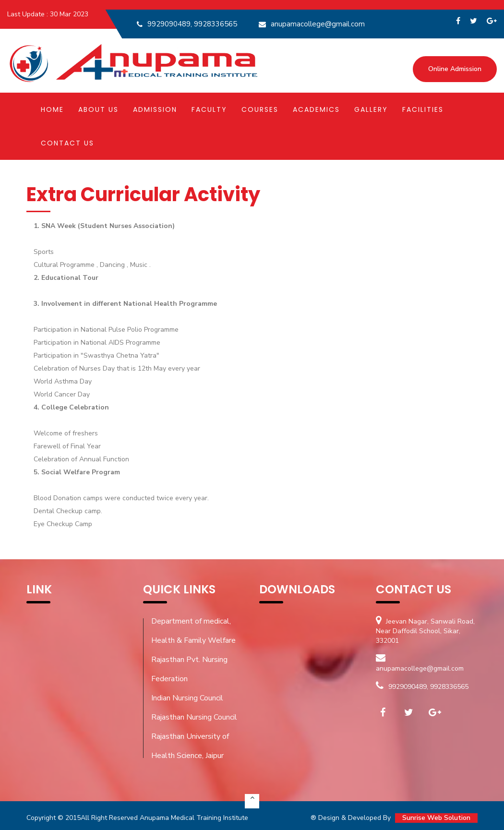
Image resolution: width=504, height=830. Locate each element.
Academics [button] (316, 110)
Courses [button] (260, 110)
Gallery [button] (371, 110)
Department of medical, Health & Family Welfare (193, 631)
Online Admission (455, 70)
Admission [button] (155, 110)
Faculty (209, 110)
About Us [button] (98, 110)
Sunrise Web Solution (436, 818)
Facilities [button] (423, 110)
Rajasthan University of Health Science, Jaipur (190, 746)
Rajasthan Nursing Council (194, 717)
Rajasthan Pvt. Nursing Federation (189, 669)
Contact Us (67, 144)
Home (52, 110)
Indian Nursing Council (187, 698)
